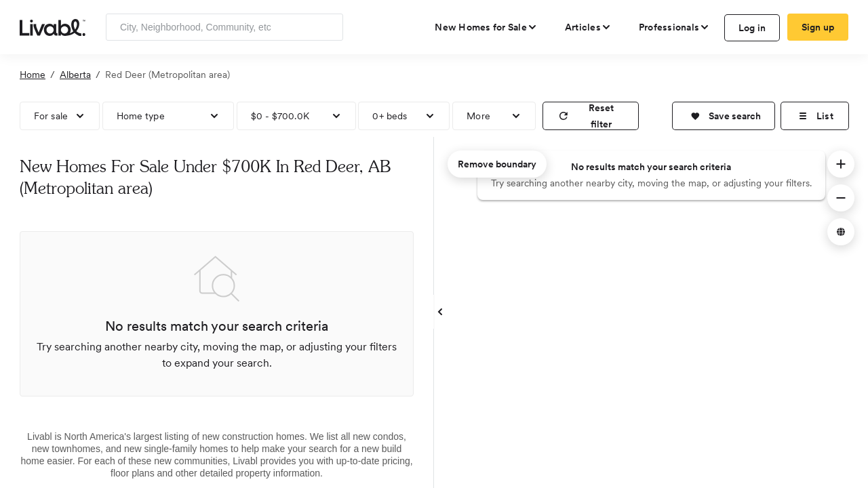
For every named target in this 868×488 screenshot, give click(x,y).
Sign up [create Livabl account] (818, 27)
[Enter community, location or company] (224, 27)
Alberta (75, 75)
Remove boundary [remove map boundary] (497, 164)
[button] (724, 116)
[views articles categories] (588, 27)
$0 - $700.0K (280, 116)
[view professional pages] (674, 27)
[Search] (328, 27)
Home (33, 75)
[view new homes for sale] (486, 27)
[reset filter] (591, 116)
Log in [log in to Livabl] (752, 28)
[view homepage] (53, 26)
